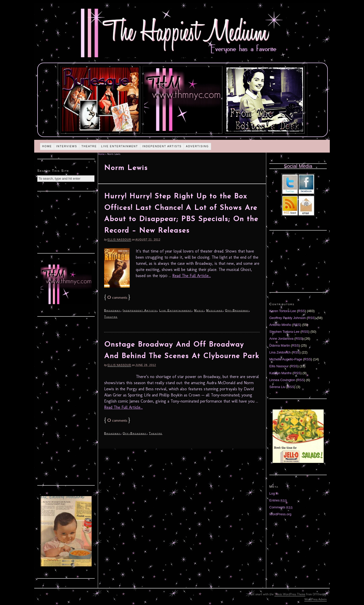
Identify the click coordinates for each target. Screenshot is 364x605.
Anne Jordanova (281, 339)
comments (117, 298)
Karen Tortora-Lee (283, 311)
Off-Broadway (237, 310)
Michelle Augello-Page (286, 359)
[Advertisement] (66, 222)
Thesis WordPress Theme (290, 594)
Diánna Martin (280, 345)
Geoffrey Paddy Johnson (288, 318)
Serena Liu (277, 387)
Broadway (112, 310)
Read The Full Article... (192, 276)
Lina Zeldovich (280, 352)
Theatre (89, 146)
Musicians (215, 310)
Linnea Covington (282, 380)
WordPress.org (280, 514)
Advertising (197, 146)
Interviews (67, 146)
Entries (278, 500)
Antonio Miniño (280, 325)
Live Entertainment (120, 146)
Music (199, 310)
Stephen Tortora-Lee (284, 332)
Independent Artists (162, 146)
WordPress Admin (316, 599)
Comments (281, 507)
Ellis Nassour (119, 240)
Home (47, 146)
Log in (274, 493)
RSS (302, 311)
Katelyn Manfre (280, 373)
